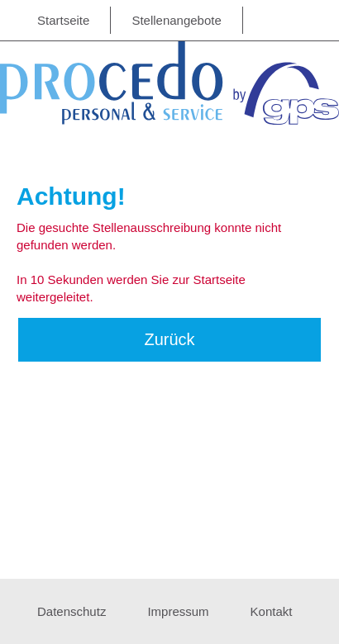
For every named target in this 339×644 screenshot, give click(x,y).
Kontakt (272, 611)
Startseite (63, 20)
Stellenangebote (176, 20)
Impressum (178, 611)
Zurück (169, 339)
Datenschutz (72, 611)
